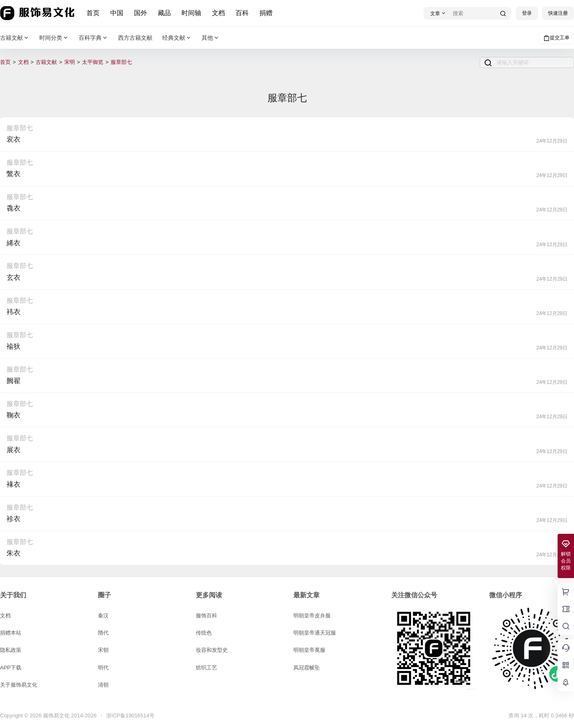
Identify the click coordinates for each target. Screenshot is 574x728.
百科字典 (93, 38)
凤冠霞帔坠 (307, 668)
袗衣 (14, 519)
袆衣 (14, 312)
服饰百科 (206, 616)
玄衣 (14, 278)
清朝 (103, 685)
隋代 (103, 633)
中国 (117, 13)
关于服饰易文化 (19, 685)
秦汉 (103, 616)
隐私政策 (11, 650)
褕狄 (14, 346)
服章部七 (121, 62)
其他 (211, 38)
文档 (219, 13)
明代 (103, 668)
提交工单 (556, 38)
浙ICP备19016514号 (130, 716)
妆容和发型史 (212, 650)
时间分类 (54, 38)
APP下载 (11, 668)
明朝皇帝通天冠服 (315, 633)
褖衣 (14, 484)
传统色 (204, 633)
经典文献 (177, 38)
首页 (93, 13)
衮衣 (14, 139)
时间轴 (192, 13)
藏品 (165, 13)
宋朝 (103, 650)
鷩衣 (14, 174)
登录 (527, 13)
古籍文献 (15, 38)
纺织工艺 (206, 668)
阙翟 (14, 381)
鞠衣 (14, 415)
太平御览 (93, 62)
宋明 (70, 62)
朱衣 (14, 553)
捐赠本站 (11, 633)
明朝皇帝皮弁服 (312, 616)
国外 (141, 13)
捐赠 (266, 13)
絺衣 (14, 243)
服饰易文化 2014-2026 (69, 716)
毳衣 (14, 208)
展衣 (14, 450)
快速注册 (558, 13)
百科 (243, 13)
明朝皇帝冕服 (309, 650)
